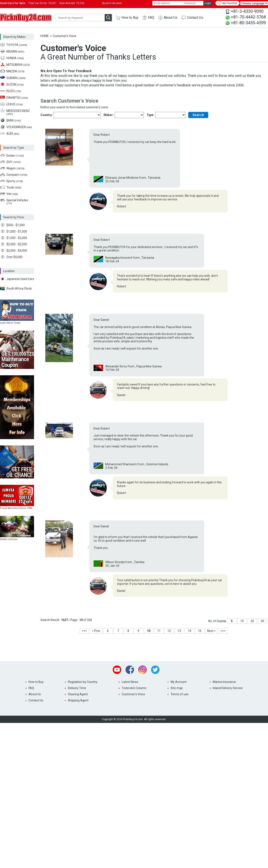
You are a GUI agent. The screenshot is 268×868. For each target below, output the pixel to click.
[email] (168, 3)
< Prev (96, 631)
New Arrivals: (72, 3)
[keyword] (80, 18)
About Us (171, 18)
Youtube (117, 670)
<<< (84, 631)
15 (200, 631)
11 (159, 631)
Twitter (155, 670)
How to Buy (130, 18)
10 (242, 621)
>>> (223, 631)
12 (169, 631)
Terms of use (180, 694)
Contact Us (195, 18)
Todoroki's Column (134, 688)
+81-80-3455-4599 (248, 23)
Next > (211, 631)
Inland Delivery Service (228, 688)
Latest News (130, 682)
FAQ (151, 18)
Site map (177, 688)
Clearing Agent (78, 694)
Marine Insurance (224, 682)
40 (262, 621)
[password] (193, 3)
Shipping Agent (78, 700)
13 (179, 631)
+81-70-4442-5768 (248, 17)
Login (208, 3)
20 (252, 621)
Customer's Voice (133, 694)
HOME (45, 36)
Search (198, 115)
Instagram (143, 670)
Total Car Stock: (42, 3)
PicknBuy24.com (26, 18)
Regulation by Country (83, 682)
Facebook (130, 670)
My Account (179, 682)
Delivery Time (77, 688)
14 (190, 631)
